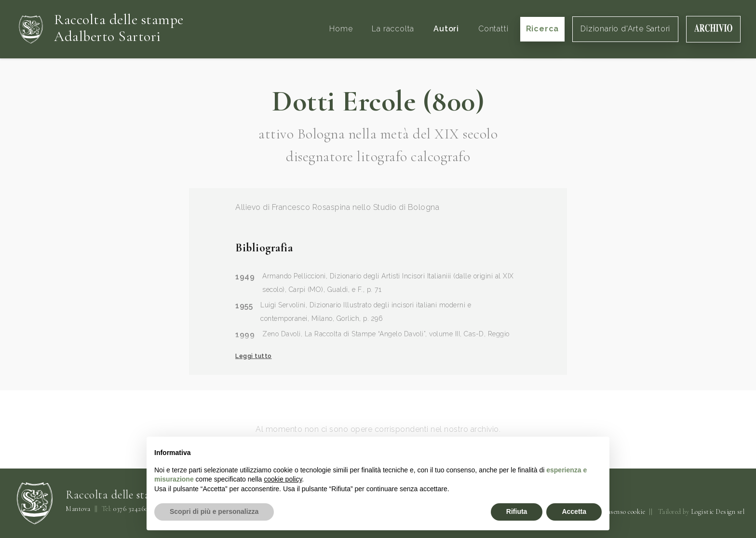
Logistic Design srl (718, 512)
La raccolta (393, 29)
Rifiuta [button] (517, 511)
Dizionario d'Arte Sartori (625, 29)
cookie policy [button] (283, 479)
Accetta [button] (574, 511)
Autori (446, 29)
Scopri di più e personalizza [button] (214, 511)
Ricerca (543, 29)
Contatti (493, 29)
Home (341, 29)
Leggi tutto (254, 356)
